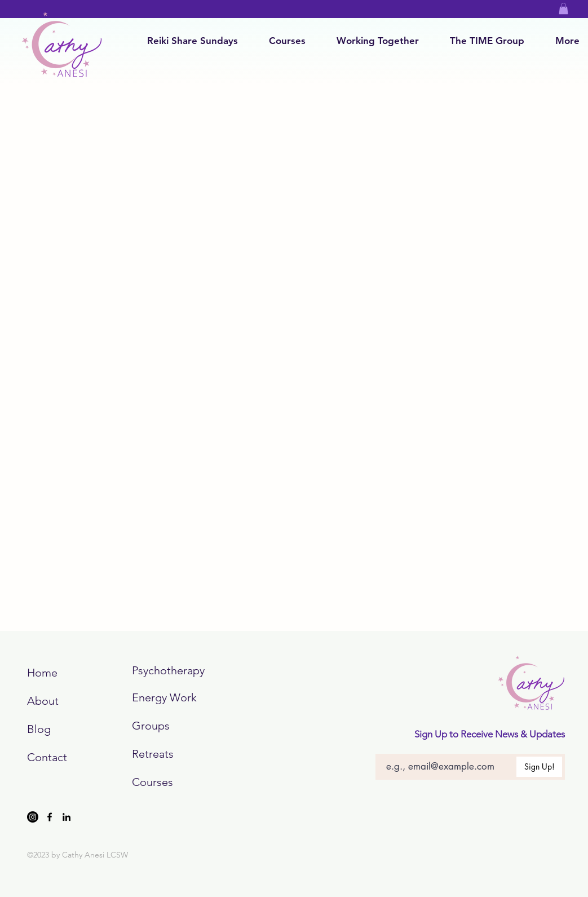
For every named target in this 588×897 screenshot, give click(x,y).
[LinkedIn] (67, 817)
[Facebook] (50, 817)
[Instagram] (33, 817)
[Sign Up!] (539, 767)
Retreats (153, 754)
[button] (563, 8)
